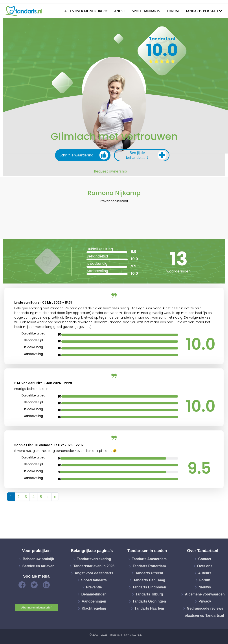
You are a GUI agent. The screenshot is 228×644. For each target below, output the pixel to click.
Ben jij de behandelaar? (146, 155)
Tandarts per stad (202, 11)
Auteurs (205, 573)
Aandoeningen (94, 601)
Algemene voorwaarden (205, 594)
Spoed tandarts (146, 11)
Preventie (94, 587)
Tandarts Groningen (149, 601)
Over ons (205, 566)
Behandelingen (94, 594)
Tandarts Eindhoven (149, 587)
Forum (173, 11)
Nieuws (205, 587)
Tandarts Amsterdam (149, 559)
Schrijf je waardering (84, 155)
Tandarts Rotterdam (149, 566)
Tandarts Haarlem (149, 608)
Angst (120, 11)
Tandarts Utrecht (149, 573)
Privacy (205, 601)
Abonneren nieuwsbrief (36, 608)
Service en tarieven (39, 566)
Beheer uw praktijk (38, 559)
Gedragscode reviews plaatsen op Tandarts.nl (204, 612)
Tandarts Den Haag (149, 580)
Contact (205, 559)
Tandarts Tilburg (149, 594)
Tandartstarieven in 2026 (94, 566)
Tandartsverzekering (94, 559)
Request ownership (110, 171)
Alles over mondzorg (84, 11)
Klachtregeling (94, 608)
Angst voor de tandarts (94, 573)
